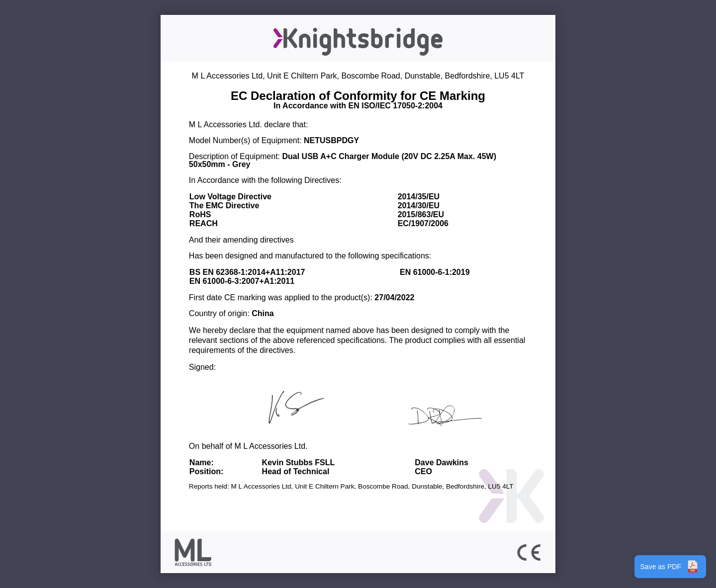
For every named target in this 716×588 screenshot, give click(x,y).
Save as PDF (670, 567)
